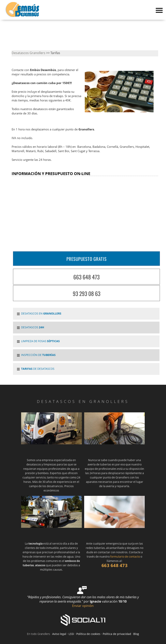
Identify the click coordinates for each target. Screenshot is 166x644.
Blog (136, 634)
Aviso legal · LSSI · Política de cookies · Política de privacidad (92, 634)
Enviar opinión (83, 606)
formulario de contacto (125, 556)
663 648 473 (86, 277)
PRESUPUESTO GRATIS (87, 259)
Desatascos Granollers (28, 53)
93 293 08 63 (87, 293)
